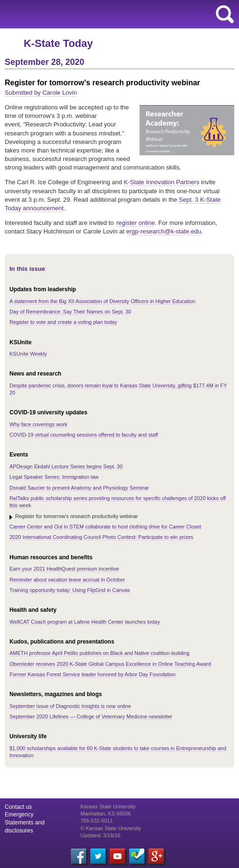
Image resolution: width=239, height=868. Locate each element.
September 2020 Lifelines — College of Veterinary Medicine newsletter (91, 716)
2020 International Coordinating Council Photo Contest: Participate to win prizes (101, 537)
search (225, 14)
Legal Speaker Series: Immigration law (54, 477)
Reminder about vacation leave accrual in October (67, 580)
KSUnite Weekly (28, 354)
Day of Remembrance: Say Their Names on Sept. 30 (70, 312)
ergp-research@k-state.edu (164, 231)
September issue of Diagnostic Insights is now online (70, 706)
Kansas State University (86, 14)
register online (136, 223)
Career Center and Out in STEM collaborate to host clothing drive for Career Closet (105, 527)
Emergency (19, 814)
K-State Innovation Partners (161, 182)
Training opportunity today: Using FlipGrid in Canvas (70, 590)
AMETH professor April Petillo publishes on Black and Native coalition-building (99, 653)
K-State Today (58, 43)
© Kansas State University (111, 828)
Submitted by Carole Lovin (41, 93)
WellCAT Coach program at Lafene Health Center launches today (85, 622)
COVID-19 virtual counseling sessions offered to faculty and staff (84, 435)
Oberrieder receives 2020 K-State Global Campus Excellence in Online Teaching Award (110, 664)
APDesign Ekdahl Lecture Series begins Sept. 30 (66, 466)
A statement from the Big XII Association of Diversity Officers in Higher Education (102, 301)
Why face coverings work (38, 424)
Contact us (18, 807)
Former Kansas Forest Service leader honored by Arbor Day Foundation (93, 674)
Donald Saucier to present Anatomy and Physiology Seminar (79, 488)
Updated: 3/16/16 (100, 835)
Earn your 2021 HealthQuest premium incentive (64, 569)
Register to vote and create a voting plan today (63, 322)
